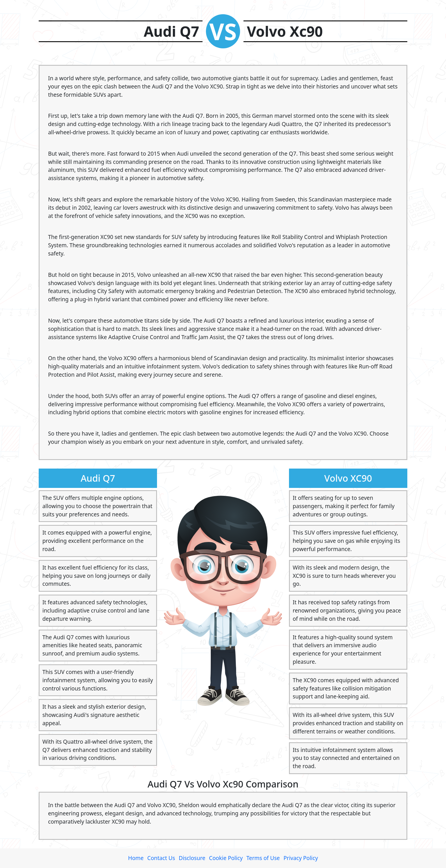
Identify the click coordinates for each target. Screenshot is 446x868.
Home (136, 858)
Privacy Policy (301, 858)
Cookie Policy (226, 858)
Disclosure (192, 858)
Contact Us (161, 858)
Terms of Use (263, 858)
